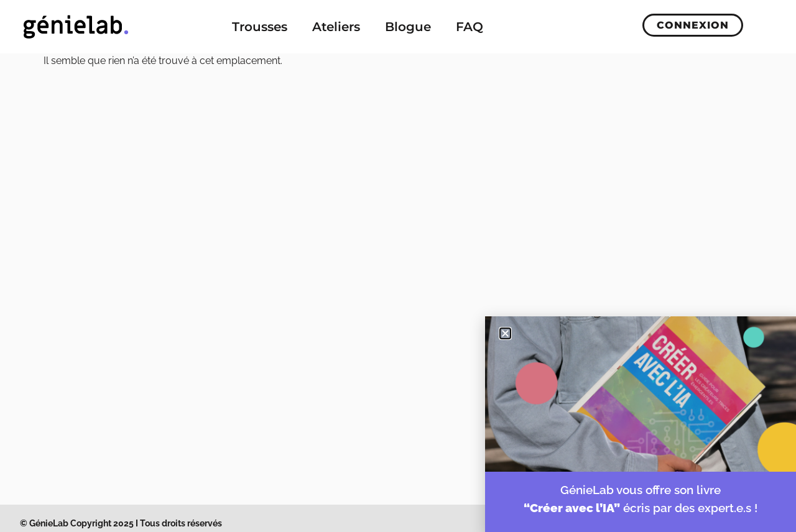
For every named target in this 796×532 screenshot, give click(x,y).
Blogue (408, 27)
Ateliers (336, 27)
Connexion (693, 25)
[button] (505, 333)
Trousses (260, 27)
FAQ (470, 27)
